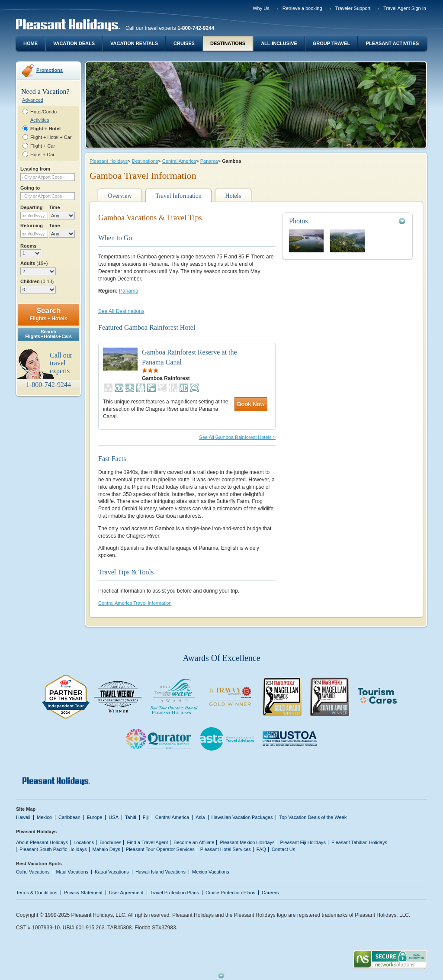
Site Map (26, 809)
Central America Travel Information (135, 603)
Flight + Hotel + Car (51, 137)
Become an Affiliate (194, 842)
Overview (120, 196)
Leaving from (35, 169)
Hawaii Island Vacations (161, 872)
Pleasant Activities (392, 43)
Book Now (251, 404)
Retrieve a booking (302, 8)
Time (55, 207)
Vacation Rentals (134, 43)
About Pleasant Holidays (42, 842)
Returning (32, 226)
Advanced (33, 100)
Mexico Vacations (211, 872)
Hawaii (23, 817)
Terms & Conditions (37, 893)
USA (114, 817)
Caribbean (69, 817)
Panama (209, 161)
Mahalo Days (106, 849)
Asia (200, 817)
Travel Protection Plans (175, 893)
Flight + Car (43, 146)
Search (48, 314)
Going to (30, 188)
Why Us (261, 8)
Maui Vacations (72, 872)
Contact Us (284, 849)
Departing (31, 207)
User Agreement (126, 893)
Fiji (146, 817)
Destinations (228, 43)
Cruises (184, 43)
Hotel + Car (42, 155)
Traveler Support (353, 8)
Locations (84, 842)
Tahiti (131, 817)
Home (30, 43)
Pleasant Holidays (109, 161)
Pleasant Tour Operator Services (160, 849)
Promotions (50, 70)
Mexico (44, 817)
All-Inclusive (279, 43)
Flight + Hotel (45, 129)
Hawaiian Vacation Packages (242, 817)
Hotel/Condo (43, 112)
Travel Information (178, 196)
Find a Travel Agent (147, 842)
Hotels (233, 196)
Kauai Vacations (112, 872)
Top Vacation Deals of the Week (313, 817)
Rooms (28, 246)
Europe (95, 817)
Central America (179, 161)
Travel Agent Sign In (405, 8)
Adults (34, 263)
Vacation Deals (74, 43)
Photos (299, 221)
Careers (270, 893)
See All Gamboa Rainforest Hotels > (237, 437)
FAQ (261, 849)
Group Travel (331, 43)
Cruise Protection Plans (230, 893)
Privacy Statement (83, 893)
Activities (40, 120)
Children (37, 281)
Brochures (110, 842)
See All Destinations (121, 311)
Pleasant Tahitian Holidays (359, 842)
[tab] (347, 221)
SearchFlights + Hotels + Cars (48, 334)
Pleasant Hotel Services (226, 849)
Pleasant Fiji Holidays (303, 842)
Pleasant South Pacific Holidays (53, 849)
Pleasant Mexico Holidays (247, 842)
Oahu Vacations (33, 872)
